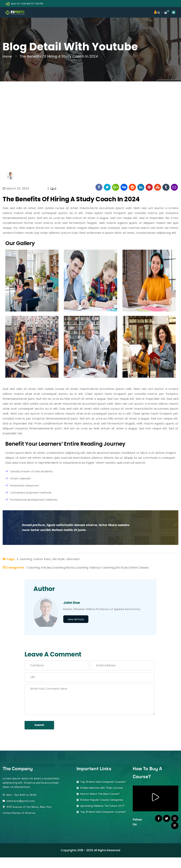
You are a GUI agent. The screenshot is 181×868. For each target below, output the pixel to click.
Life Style (62, 568)
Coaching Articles (40, 577)
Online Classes (151, 577)
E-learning (25, 568)
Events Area (44, 568)
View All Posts (76, 629)
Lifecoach (78, 568)
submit (42, 735)
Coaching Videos (94, 577)
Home (9, 56)
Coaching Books (67, 577)
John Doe (72, 612)
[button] (156, 808)
